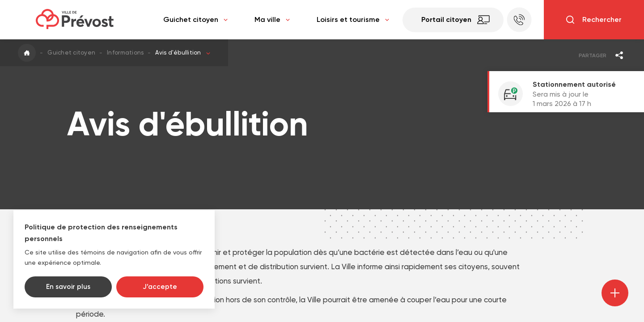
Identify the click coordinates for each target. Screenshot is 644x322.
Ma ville (272, 20)
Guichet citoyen (195, 20)
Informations (125, 53)
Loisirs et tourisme (353, 20)
